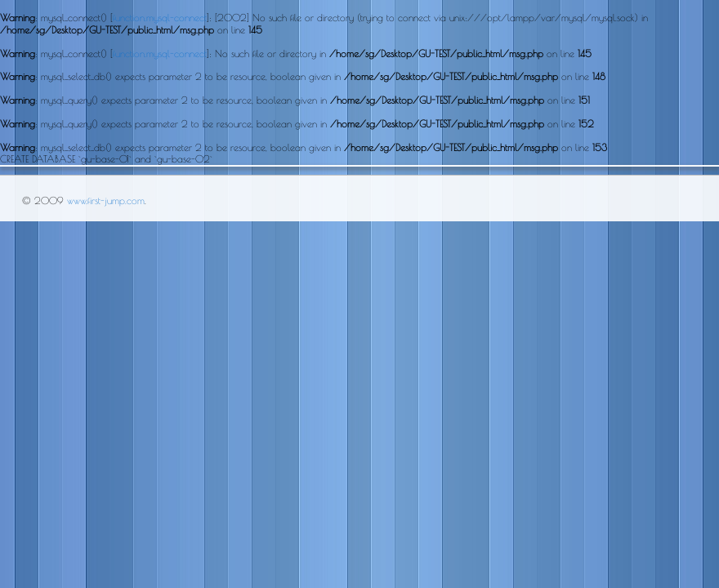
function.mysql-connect (160, 17)
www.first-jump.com (106, 200)
